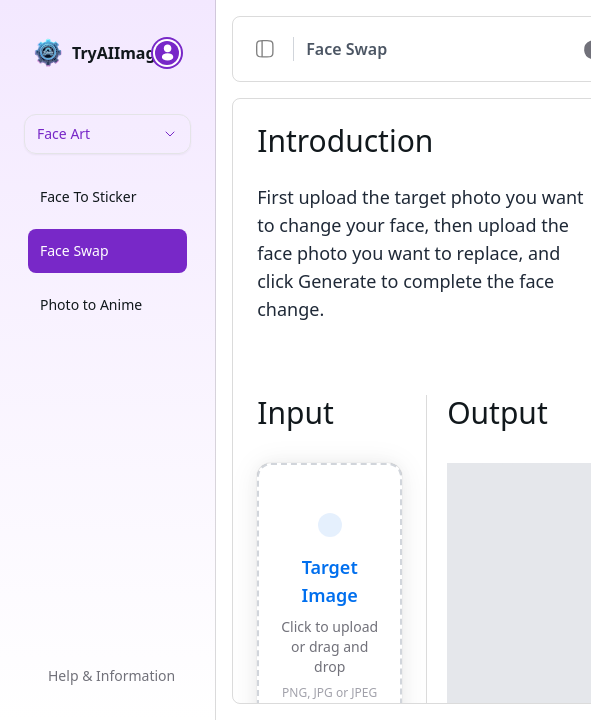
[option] (107, 197)
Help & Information (111, 675)
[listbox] (107, 255)
